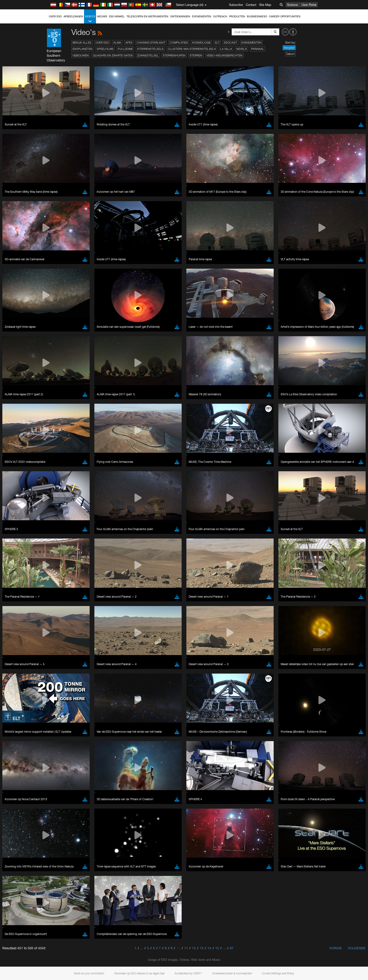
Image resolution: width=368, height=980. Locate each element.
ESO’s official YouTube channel (147, 512)
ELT (217, 43)
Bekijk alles (82, 43)
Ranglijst (289, 48)
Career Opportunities (285, 16)
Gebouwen (81, 55)
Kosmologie (201, 43)
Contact (251, 5)
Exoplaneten (82, 49)
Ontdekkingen (180, 16)
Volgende (357, 948)
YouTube (47, 512)
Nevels (242, 49)
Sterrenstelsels (150, 49)
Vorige (336, 948)
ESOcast (230, 43)
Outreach (220, 16)
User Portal (309, 5)
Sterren (196, 55)
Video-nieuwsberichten (224, 55)
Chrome (56, 598)
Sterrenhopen (174, 55)
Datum (290, 54)
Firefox (55, 607)
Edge (54, 603)
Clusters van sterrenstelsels (192, 49)
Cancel (75, 680)
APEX (129, 43)
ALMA (117, 43)
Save (52, 680)
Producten (237, 16)
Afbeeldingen (73, 16)
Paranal (258, 49)
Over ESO (55, 16)
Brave (55, 594)
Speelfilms (105, 49)
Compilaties (179, 43)
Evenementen (202, 16)
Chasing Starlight (151, 43)
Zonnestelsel (148, 55)
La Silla (226, 49)
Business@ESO (257, 16)
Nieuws (102, 16)
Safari (55, 611)
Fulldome (125, 49)
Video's (90, 19)
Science (292, 5)
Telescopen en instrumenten (147, 16)
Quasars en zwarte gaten (113, 55)
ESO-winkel (117, 16)
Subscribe (236, 5)
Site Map (265, 5)
